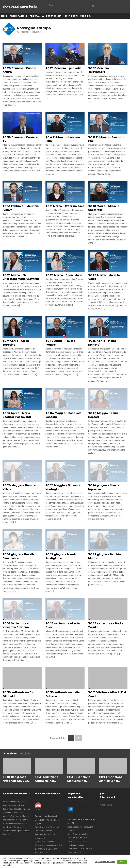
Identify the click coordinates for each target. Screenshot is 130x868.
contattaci (107, 805)
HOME (4, 16)
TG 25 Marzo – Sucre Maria (64, 275)
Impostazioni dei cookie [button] (105, 862)
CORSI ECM (87, 16)
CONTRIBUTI (71, 16)
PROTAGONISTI (54, 16)
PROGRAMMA (37, 16)
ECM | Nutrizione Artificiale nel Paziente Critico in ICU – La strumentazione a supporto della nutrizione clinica (112, 779)
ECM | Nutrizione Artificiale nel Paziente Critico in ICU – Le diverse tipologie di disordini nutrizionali (48, 779)
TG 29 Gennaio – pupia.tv (63, 68)
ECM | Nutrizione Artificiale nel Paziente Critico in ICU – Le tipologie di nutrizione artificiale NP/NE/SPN (80, 779)
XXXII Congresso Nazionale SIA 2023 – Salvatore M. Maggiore (16, 779)
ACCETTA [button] (122, 862)
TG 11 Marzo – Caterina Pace (65, 206)
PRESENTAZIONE (19, 16)
